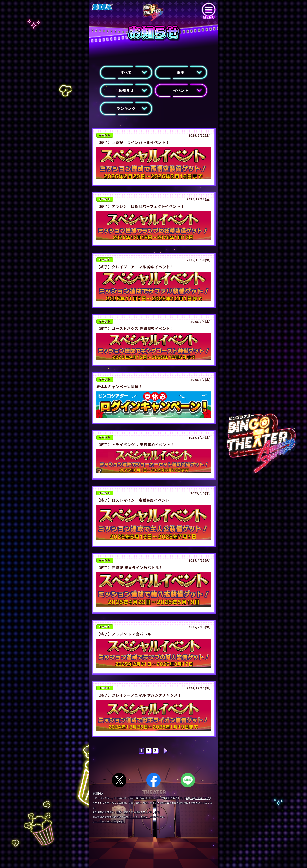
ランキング (126, 108)
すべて (126, 72)
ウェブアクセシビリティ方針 (108, 822)
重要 (181, 72)
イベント (181, 90)
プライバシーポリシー (138, 817)
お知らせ (126, 90)
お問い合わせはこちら (198, 798)
